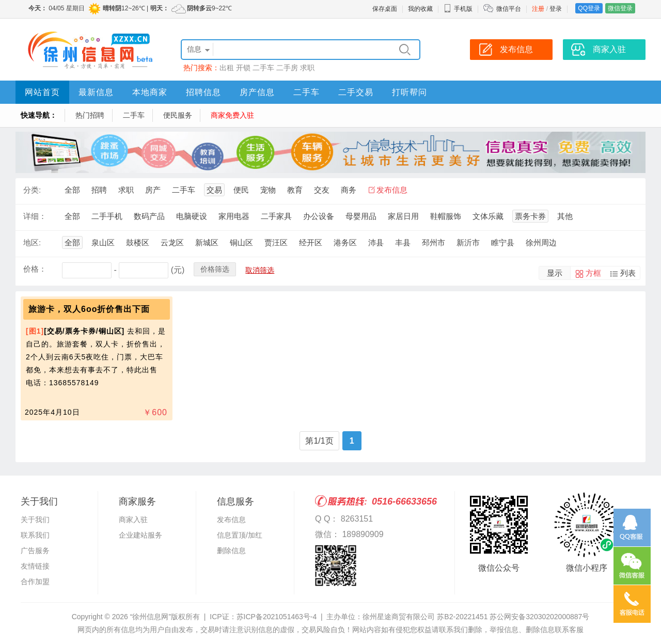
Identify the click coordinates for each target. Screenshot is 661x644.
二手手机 (107, 216)
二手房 (287, 68)
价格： (35, 269)
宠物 (268, 190)
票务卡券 (530, 216)
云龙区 (172, 242)
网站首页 (42, 92)
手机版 (458, 9)
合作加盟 (35, 582)
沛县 (376, 242)
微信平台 (509, 9)
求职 (307, 68)
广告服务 (35, 551)
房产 (153, 190)
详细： (35, 216)
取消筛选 (260, 270)
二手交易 (356, 92)
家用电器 (234, 216)
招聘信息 (203, 92)
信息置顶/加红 (240, 535)
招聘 (99, 190)
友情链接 (35, 566)
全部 (72, 190)
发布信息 (392, 190)
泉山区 (103, 242)
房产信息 (257, 92)
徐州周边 (541, 242)
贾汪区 (276, 242)
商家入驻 (133, 520)
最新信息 (96, 92)
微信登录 (620, 8)
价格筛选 (215, 269)
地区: (32, 242)
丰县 (403, 242)
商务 (349, 190)
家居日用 (403, 216)
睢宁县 (503, 242)
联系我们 (35, 535)
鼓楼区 (138, 242)
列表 (628, 273)
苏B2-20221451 (462, 617)
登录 (556, 9)
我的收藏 (420, 9)
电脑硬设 (192, 216)
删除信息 (231, 551)
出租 (227, 68)
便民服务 (178, 115)
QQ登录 (589, 8)
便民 (241, 190)
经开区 (311, 242)
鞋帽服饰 (446, 216)
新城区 (207, 242)
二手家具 (276, 216)
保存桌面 (385, 9)
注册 (538, 9)
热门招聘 (90, 115)
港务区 (345, 242)
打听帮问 (410, 92)
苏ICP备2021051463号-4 (277, 617)
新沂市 (468, 242)
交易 (214, 190)
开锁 (243, 68)
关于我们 (35, 520)
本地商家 (150, 92)
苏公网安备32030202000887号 (539, 617)
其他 (565, 216)
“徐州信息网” (151, 617)
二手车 (263, 68)
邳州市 (434, 242)
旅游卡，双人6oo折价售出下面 (89, 309)
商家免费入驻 (232, 115)
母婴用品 (361, 216)
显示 (555, 273)
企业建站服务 (140, 535)
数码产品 (149, 216)
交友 (322, 190)
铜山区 (241, 242)
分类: (32, 190)
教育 (295, 190)
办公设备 (319, 216)
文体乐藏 (488, 216)
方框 (593, 273)
